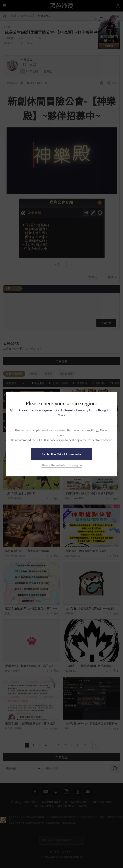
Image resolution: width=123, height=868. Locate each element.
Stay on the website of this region (62, 465)
